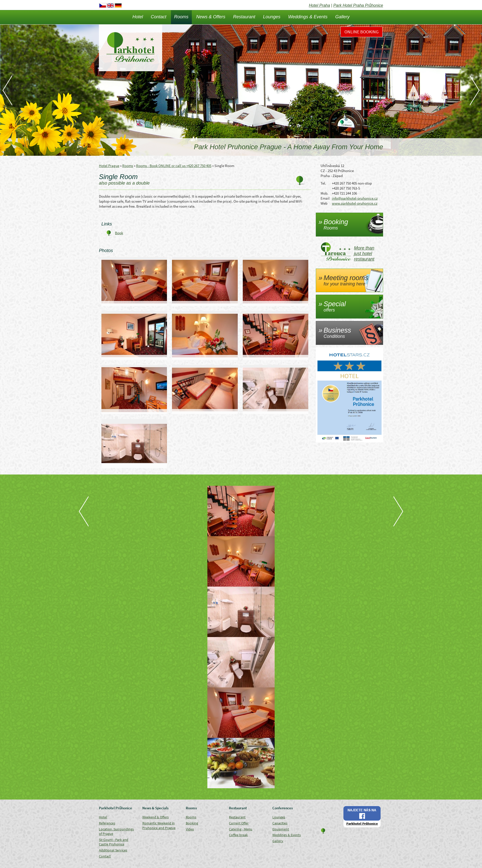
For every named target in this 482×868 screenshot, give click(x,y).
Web (324, 203)
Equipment (281, 829)
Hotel (138, 17)
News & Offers (211, 17)
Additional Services (113, 850)
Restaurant (244, 17)
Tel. (323, 183)
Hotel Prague (109, 166)
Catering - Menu (241, 829)
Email (325, 198)
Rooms (181, 17)
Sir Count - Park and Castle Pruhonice (114, 842)
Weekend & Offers (156, 817)
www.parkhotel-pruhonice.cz (355, 203)
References (107, 823)
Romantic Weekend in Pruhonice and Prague (159, 825)
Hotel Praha (319, 5)
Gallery (343, 17)
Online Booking (361, 32)
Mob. (324, 193)
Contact (158, 17)
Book (119, 233)
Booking (192, 823)
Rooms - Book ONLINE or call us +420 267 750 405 (174, 166)
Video (190, 829)
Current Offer (239, 823)
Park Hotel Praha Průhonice (358, 5)
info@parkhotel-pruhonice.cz (355, 198)
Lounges (272, 17)
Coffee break (238, 835)
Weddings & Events (308, 17)
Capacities (280, 823)
